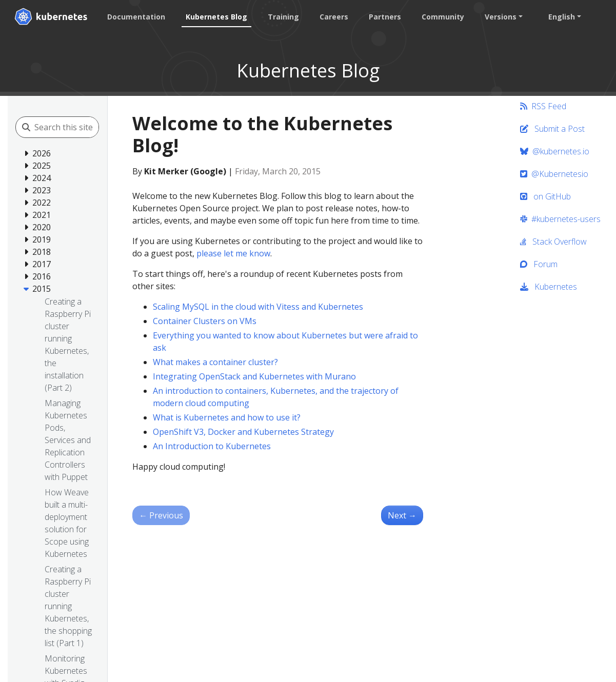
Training (283, 17)
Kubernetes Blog (216, 17)
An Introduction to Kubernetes (212, 446)
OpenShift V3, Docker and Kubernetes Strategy (243, 432)
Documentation (136, 17)
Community (443, 17)
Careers (334, 17)
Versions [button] (501, 17)
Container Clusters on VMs (205, 321)
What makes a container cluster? (215, 362)
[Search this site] (80, 127)
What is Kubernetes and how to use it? (227, 417)
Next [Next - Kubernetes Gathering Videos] (402, 515)
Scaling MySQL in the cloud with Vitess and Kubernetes (258, 307)
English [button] (562, 17)
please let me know (233, 253)
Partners (385, 17)
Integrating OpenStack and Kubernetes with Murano (254, 376)
